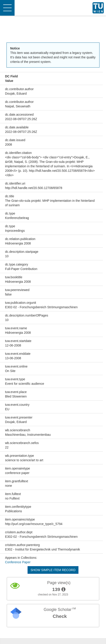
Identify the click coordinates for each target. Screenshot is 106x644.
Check (60, 616)
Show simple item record (53, 570)
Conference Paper (18, 562)
